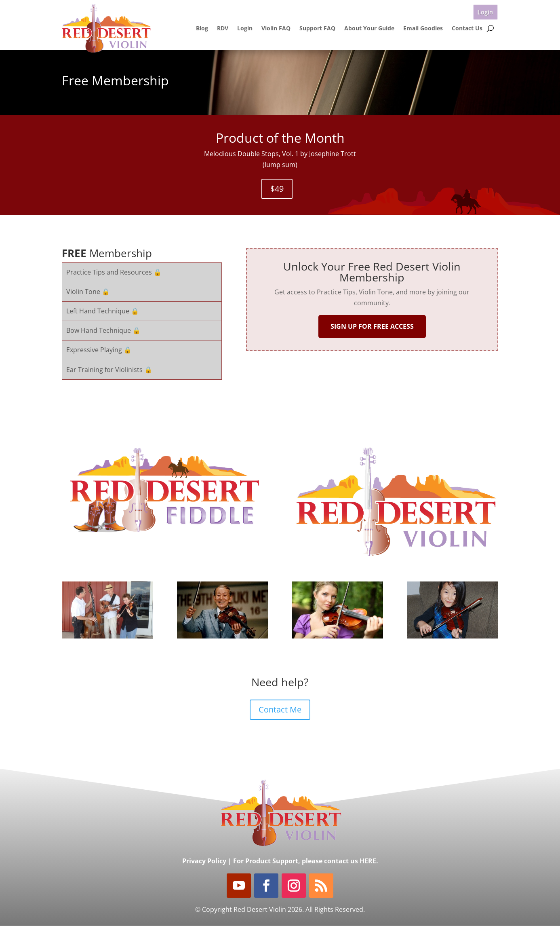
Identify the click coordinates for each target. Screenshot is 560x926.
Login (485, 12)
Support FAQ (317, 28)
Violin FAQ (276, 28)
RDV (223, 28)
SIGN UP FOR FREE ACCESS (372, 326)
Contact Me (280, 709)
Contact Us (467, 28)
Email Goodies (423, 28)
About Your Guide (369, 28)
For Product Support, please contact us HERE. (306, 861)
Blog (202, 28)
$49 (277, 189)
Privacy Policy (204, 861)
